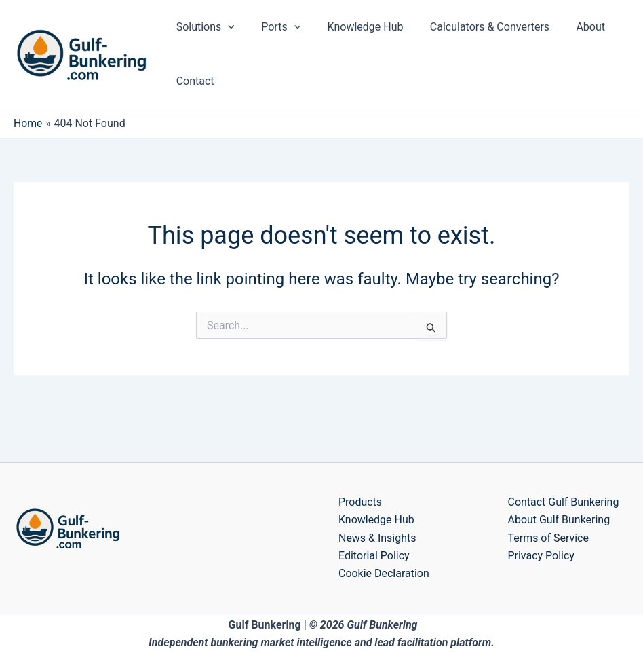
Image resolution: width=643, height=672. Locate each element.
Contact (193, 81)
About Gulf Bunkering (559, 520)
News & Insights (377, 538)
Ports (273, 27)
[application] (226, 27)
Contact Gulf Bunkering (564, 502)
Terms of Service (549, 538)
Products (360, 502)
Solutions (203, 27)
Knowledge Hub (353, 27)
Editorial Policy (374, 556)
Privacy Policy (542, 556)
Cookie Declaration (384, 573)
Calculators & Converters (472, 27)
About (569, 27)
